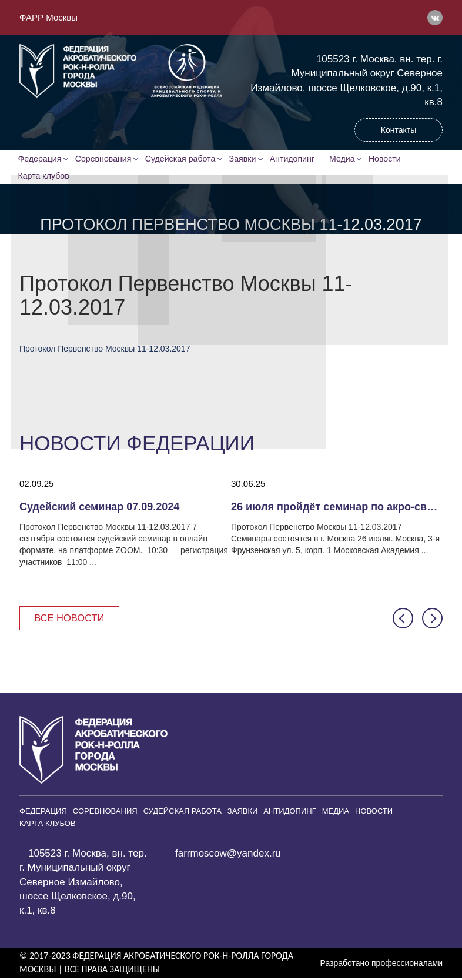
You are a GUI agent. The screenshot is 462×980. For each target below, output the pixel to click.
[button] (403, 621)
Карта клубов (45, 177)
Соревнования (105, 159)
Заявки (245, 159)
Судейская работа (182, 159)
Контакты (399, 130)
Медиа (348, 159)
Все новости (71, 620)
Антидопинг (295, 159)
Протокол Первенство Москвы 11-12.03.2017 (105, 350)
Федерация (41, 159)
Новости (391, 159)
